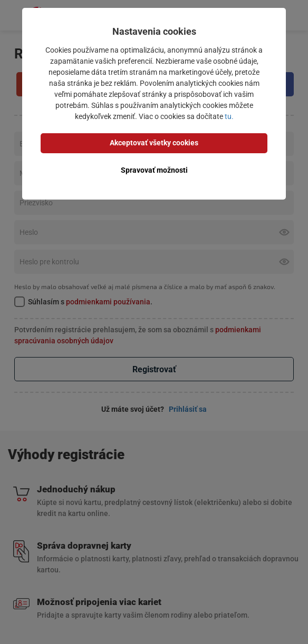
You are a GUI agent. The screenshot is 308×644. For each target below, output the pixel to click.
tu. (229, 116)
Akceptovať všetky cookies (154, 143)
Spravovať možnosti (154, 170)
